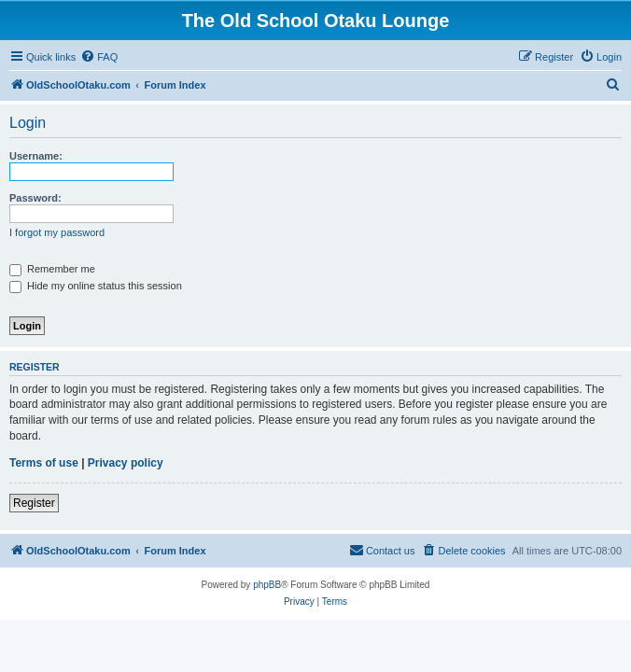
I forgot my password (57, 232)
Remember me (52, 269)
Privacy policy (126, 463)
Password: (35, 198)
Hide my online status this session (96, 286)
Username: (36, 156)
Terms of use (44, 463)
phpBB (267, 585)
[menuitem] (99, 57)
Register (34, 503)
